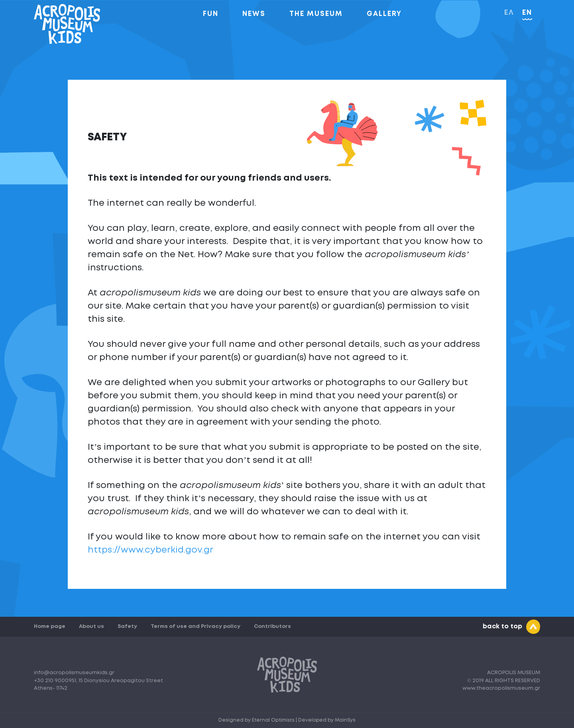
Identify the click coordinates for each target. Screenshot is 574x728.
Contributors (272, 627)
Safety (127, 627)
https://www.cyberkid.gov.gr (150, 550)
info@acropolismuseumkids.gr (74, 673)
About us (91, 627)
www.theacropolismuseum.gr (501, 688)
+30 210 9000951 (55, 681)
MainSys (345, 720)
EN (527, 13)
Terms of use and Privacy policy (196, 627)
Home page (50, 627)
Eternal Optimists (274, 720)
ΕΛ (509, 13)
